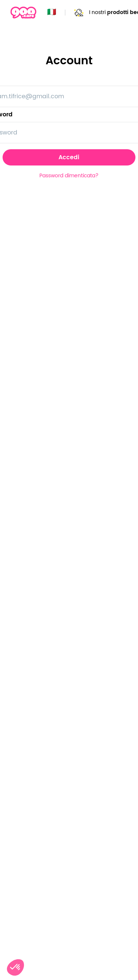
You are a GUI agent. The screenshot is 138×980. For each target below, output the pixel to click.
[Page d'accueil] (24, 13)
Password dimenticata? (69, 176)
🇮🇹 (52, 12)
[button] (15, 967)
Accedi (69, 157)
